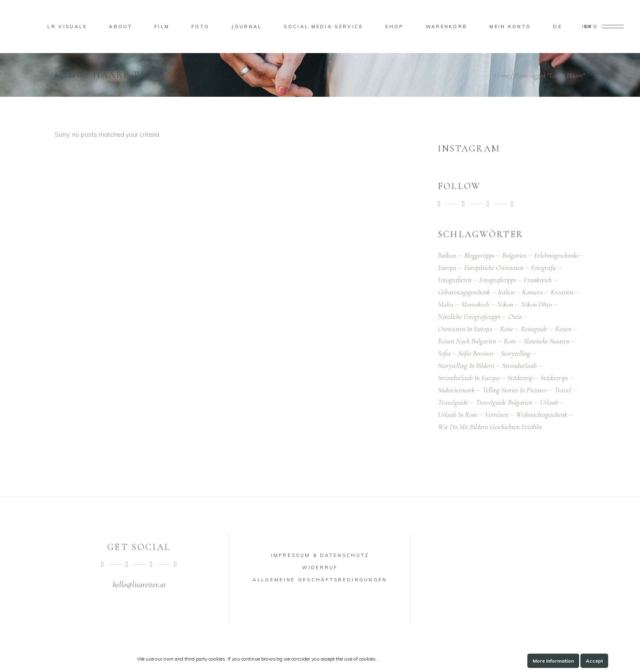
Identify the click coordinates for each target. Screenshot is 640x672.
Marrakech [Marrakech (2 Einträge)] (475, 304)
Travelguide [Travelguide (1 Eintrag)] (453, 402)
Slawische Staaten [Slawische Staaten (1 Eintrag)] (547, 341)
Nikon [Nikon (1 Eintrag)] (505, 304)
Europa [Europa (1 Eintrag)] (447, 267)
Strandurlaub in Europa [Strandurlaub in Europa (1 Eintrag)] (469, 378)
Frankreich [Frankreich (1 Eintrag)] (538, 280)
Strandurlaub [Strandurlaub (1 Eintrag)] (519, 365)
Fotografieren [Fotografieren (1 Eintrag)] (455, 280)
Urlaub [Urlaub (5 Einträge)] (549, 402)
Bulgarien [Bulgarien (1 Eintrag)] (514, 255)
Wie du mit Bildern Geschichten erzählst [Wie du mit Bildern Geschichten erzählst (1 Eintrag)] (490, 427)
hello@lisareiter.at (139, 585)
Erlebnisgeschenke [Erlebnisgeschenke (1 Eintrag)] (557, 255)
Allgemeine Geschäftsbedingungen (320, 580)
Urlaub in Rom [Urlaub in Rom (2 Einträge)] (458, 414)
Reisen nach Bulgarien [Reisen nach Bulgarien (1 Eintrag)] (467, 341)
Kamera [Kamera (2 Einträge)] (532, 292)
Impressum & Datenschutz (320, 555)
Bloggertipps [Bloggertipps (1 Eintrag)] (479, 255)
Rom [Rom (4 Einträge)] (510, 341)
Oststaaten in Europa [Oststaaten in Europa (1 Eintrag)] (465, 329)
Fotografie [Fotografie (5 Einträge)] (544, 267)
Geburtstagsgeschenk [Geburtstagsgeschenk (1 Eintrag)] (464, 292)
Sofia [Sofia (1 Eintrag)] (444, 353)
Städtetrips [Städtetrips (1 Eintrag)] (554, 378)
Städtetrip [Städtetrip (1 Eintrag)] (520, 378)
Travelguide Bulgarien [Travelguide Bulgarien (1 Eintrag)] (504, 402)
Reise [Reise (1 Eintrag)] (507, 329)
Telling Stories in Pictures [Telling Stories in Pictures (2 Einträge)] (514, 390)
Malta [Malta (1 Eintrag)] (446, 304)
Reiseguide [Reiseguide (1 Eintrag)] (534, 329)
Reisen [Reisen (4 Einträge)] (563, 329)
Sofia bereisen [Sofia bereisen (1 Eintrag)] (476, 353)
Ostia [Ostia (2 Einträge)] (515, 316)
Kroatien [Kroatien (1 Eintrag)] (562, 292)
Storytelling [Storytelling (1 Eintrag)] (516, 353)
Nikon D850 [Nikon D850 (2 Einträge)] (537, 304)
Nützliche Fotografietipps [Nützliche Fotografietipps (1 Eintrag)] (469, 316)
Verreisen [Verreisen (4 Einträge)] (497, 414)
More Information (553, 661)
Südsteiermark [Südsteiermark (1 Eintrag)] (456, 390)
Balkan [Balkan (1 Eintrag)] (447, 255)
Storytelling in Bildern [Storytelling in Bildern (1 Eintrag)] (466, 365)
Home (501, 75)
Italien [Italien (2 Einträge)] (506, 292)
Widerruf (320, 567)
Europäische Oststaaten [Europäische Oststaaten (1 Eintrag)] (494, 267)
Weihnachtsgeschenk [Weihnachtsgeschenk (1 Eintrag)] (542, 414)
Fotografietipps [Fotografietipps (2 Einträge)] (498, 280)
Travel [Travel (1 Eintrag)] (563, 390)
